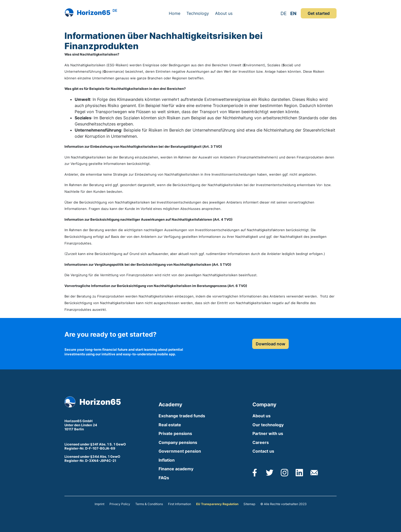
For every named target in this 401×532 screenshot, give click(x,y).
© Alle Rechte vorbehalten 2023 (283, 504)
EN (293, 13)
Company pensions (178, 442)
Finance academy (176, 469)
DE (284, 13)
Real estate (170, 425)
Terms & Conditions (149, 504)
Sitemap (249, 504)
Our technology (268, 425)
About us (224, 13)
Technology (198, 13)
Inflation (167, 460)
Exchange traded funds (182, 416)
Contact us (263, 451)
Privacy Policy (120, 504)
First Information (180, 504)
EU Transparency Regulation (217, 504)
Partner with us (268, 433)
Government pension (180, 451)
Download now (270, 344)
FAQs (164, 478)
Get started (319, 13)
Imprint (99, 504)
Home (175, 13)
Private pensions (175, 433)
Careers (261, 442)
